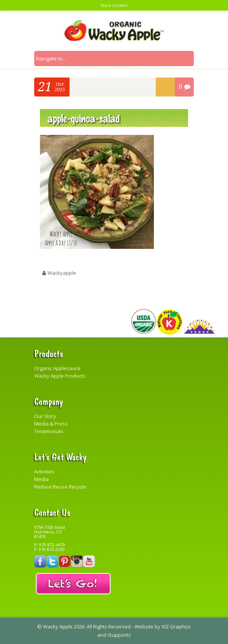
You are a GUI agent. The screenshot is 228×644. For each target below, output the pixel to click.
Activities (44, 472)
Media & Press (51, 424)
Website (144, 627)
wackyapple (62, 273)
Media (41, 479)
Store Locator (114, 5)
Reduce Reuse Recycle (60, 487)
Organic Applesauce (57, 368)
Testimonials (49, 431)
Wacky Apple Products (60, 376)
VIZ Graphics (176, 627)
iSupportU (119, 635)
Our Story (45, 416)
